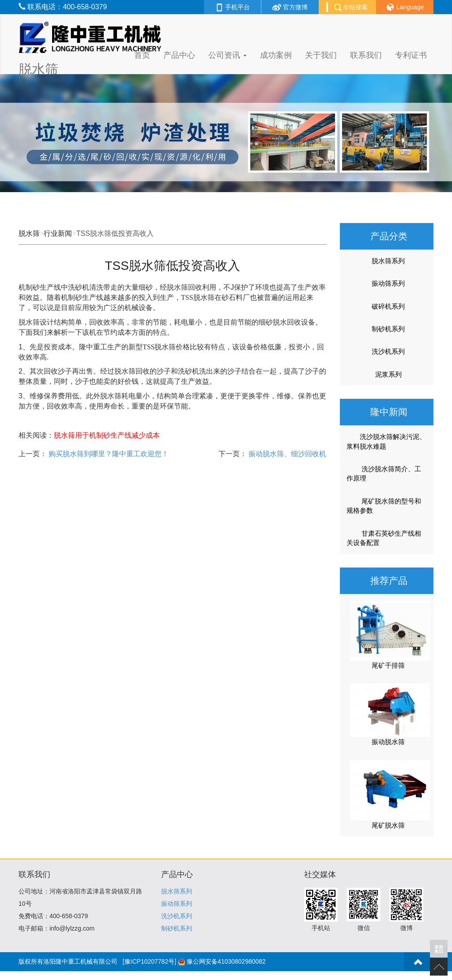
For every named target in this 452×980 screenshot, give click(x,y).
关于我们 (321, 55)
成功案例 (276, 55)
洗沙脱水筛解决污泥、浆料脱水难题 (386, 441)
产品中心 (179, 55)
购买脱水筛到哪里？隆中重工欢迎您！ (108, 454)
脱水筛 (29, 233)
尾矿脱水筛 (388, 825)
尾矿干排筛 (388, 665)
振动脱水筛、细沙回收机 (286, 454)
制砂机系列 (388, 329)
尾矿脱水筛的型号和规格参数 (384, 506)
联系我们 (366, 55)
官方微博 (290, 7)
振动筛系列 (388, 283)
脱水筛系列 (388, 261)
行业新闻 (58, 233)
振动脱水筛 (388, 742)
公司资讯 (228, 55)
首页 (142, 55)
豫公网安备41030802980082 (226, 961)
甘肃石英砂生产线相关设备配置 (384, 538)
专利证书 (411, 55)
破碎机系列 (388, 306)
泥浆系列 (388, 374)
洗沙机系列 (388, 351)
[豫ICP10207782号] (149, 961)
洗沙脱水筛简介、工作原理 (384, 473)
